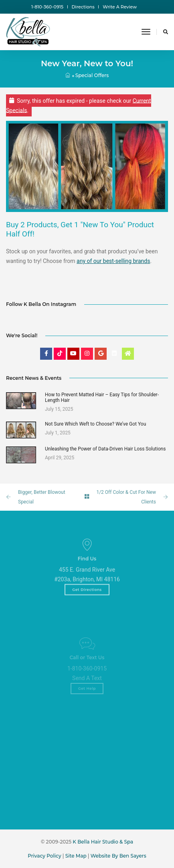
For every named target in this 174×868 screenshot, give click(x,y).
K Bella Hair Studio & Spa (103, 842)
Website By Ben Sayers (118, 856)
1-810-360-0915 (47, 7)
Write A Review (120, 7)
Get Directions (87, 600)
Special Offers (92, 75)
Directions (83, 7)
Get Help (87, 701)
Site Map (76, 856)
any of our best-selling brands (113, 261)
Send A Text (87, 691)
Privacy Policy (44, 856)
